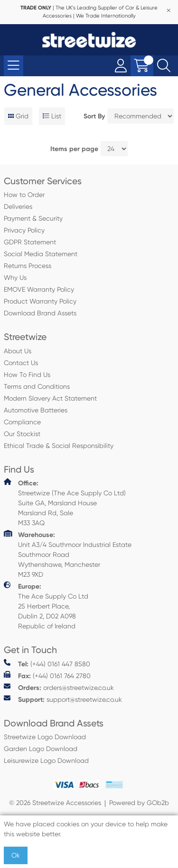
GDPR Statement (30, 242)
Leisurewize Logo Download (46, 761)
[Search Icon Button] (164, 66)
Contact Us (21, 363)
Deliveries (18, 206)
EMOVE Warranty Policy (39, 289)
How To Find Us (27, 375)
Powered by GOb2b (139, 803)
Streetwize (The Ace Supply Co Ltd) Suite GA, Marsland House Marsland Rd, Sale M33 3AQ (65, 502)
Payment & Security (33, 218)
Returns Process (28, 266)
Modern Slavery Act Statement (50, 398)
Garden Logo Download (41, 749)
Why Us (15, 277)
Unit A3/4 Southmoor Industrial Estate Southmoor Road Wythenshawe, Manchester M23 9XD (68, 554)
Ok (16, 855)
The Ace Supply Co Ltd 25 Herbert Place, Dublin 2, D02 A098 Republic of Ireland (46, 606)
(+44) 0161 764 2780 (47, 676)
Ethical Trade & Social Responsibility (59, 446)
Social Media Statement (41, 254)
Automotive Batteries (36, 410)
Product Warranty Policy (40, 301)
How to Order (24, 195)
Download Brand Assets (40, 313)
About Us (18, 351)
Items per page (74, 149)
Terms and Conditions (37, 386)
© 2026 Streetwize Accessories (55, 803)
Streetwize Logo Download (45, 737)
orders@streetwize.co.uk (59, 687)
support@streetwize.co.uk (63, 699)
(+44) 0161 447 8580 (47, 664)
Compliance (22, 422)
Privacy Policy (24, 230)
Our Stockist (22, 434)
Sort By (94, 116)
